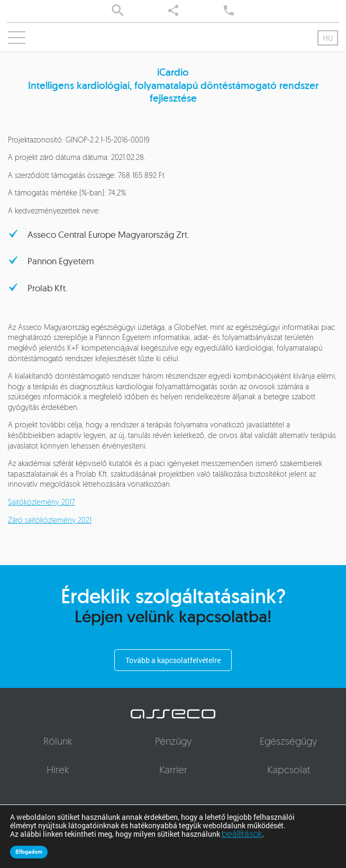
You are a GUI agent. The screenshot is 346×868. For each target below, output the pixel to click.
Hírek (58, 771)
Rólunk (58, 742)
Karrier (173, 771)
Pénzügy (173, 742)
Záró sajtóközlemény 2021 (50, 521)
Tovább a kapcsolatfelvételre (173, 660)
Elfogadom (29, 852)
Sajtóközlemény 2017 (42, 503)
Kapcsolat (289, 771)
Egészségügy (288, 742)
